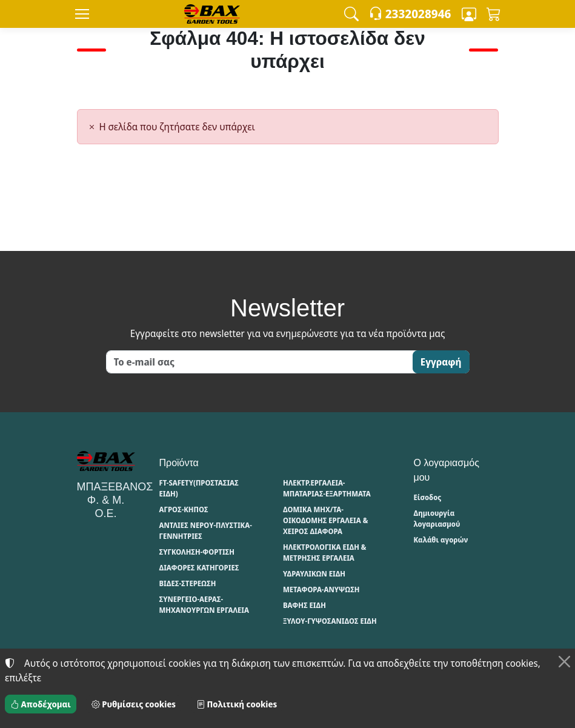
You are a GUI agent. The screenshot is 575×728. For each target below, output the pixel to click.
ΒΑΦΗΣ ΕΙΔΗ (304, 605)
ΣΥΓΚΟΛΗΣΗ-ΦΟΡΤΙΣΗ (197, 552)
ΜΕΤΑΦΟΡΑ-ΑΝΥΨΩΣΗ (321, 589)
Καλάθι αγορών (441, 540)
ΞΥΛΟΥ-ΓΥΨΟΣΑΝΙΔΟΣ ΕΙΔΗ (330, 621)
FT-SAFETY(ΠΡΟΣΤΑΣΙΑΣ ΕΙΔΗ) (199, 488)
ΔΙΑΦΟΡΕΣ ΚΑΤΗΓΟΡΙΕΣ (199, 568)
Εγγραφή (441, 362)
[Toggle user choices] (469, 14)
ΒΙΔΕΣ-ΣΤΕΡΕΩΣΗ (188, 583)
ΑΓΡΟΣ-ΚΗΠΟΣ (184, 509)
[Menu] (82, 14)
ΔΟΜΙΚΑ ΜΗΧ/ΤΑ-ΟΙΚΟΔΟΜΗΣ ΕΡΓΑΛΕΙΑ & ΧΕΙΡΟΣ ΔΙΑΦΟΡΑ (325, 520)
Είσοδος (428, 497)
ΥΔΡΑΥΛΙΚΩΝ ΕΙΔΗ (314, 574)
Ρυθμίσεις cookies (134, 704)
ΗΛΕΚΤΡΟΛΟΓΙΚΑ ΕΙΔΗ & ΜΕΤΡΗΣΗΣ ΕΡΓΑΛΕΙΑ (324, 553)
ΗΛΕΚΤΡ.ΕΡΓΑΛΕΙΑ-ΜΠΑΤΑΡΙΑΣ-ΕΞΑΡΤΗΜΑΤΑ (327, 488)
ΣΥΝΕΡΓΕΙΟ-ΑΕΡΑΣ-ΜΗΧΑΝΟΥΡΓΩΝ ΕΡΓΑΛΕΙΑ (204, 605)
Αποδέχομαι (41, 704)
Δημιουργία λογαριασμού (437, 519)
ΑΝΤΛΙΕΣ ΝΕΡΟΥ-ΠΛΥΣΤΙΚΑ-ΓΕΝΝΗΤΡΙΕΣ (206, 531)
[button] (351, 14)
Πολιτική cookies (237, 704)
